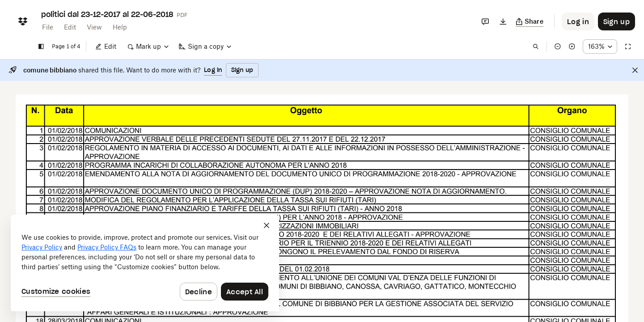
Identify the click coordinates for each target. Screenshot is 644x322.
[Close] (635, 70)
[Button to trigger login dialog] (578, 21)
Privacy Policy (42, 247)
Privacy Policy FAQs (107, 247)
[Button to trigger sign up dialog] (616, 21)
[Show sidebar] (41, 47)
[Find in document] (536, 47)
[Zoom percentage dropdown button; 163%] (600, 47)
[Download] (503, 21)
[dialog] (145, 263)
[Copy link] (530, 21)
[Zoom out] (558, 47)
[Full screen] (628, 47)
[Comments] (485, 21)
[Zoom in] (572, 47)
